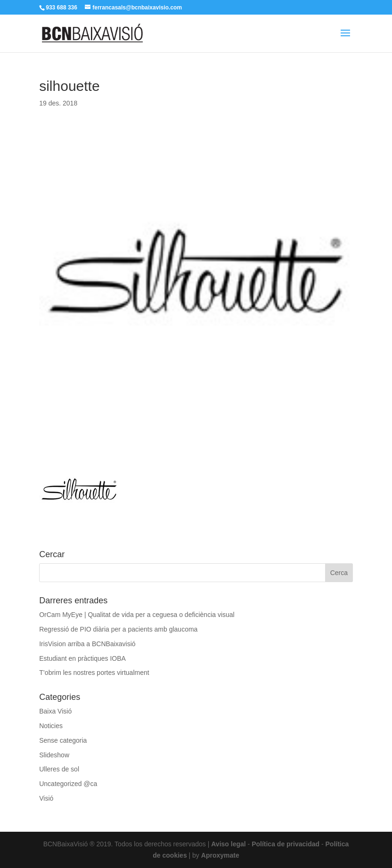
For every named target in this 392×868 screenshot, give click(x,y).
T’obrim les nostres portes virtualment (94, 673)
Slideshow (54, 755)
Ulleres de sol (59, 769)
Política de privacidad (286, 844)
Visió (46, 798)
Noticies (51, 726)
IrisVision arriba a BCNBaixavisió (87, 644)
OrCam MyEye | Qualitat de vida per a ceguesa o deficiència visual (137, 615)
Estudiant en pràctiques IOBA (82, 658)
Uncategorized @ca (68, 784)
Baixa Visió (55, 711)
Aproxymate (220, 855)
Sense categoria (63, 740)
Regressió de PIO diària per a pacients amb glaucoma (118, 629)
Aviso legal (228, 844)
